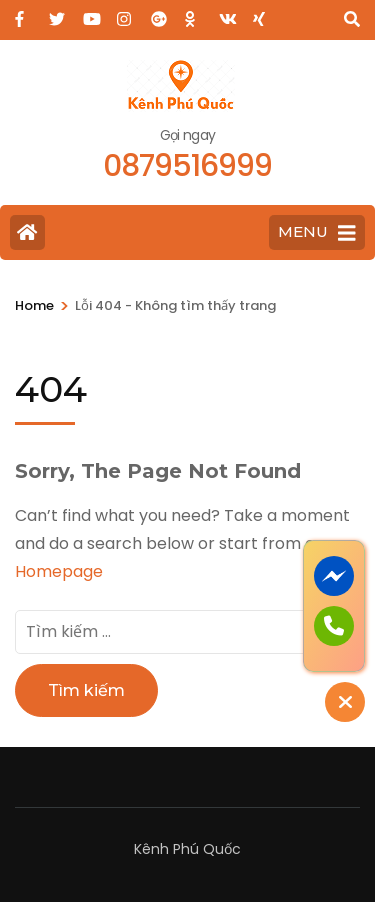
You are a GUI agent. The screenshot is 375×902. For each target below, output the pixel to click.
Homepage (59, 571)
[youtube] (90, 13)
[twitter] (56, 13)
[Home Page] (27, 232)
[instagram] (124, 13)
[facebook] (22, 13)
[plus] (158, 13)
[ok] (192, 13)
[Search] (352, 19)
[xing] (260, 13)
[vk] (226, 13)
